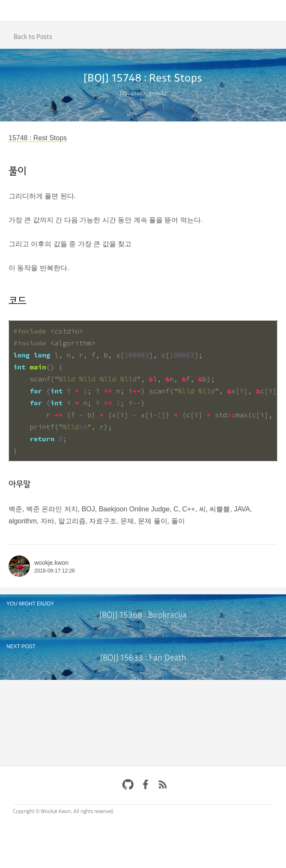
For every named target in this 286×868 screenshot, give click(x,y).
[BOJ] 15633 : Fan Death (143, 658)
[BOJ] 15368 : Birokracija (143, 616)
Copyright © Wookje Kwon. (43, 812)
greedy (157, 93)
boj (124, 93)
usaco (138, 93)
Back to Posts (33, 37)
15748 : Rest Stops (38, 138)
